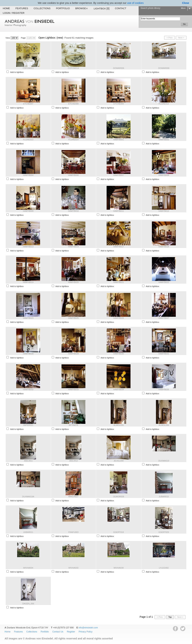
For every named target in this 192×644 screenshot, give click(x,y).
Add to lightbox (17, 72)
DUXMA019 (164, 461)
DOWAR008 (164, 68)
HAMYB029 (73, 354)
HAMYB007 (119, 175)
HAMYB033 (73, 389)
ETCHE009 (119, 104)
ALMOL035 (119, 425)
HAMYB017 (119, 247)
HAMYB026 (119, 318)
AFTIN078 (73, 425)
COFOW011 (28, 68)
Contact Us (58, 632)
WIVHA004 (28, 568)
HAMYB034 (119, 389)
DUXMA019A (28, 497)
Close (186, 3)
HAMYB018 (164, 247)
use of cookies (135, 3)
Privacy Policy (86, 632)
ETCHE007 (28, 104)
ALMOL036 (164, 425)
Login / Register (14, 13)
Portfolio (63, 8)
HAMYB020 (73, 282)
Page (23, 38)
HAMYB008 (164, 175)
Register (71, 632)
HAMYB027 (164, 318)
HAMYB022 (164, 282)
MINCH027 (73, 497)
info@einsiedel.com (88, 628)
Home (6, 8)
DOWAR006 (119, 68)
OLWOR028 (119, 497)
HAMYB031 (164, 354)
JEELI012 (73, 461)
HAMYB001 (119, 140)
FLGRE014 (73, 140)
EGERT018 (119, 532)
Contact (121, 8)
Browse (82, 8)
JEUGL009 (119, 461)
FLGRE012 (164, 104)
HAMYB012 (164, 211)
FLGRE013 (28, 140)
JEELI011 (28, 461)
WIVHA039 (119, 568)
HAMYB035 (164, 389)
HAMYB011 (119, 211)
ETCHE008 (73, 104)
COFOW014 (73, 68)
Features (22, 8)
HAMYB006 (73, 175)
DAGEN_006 (28, 604)
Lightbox (102, 8)
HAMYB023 (28, 318)
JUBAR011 (28, 532)
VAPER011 (28, 425)
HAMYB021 (119, 282)
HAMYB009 (28, 211)
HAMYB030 (119, 354)
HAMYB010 (73, 211)
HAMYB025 (73, 318)
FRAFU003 (73, 532)
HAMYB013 (28, 247)
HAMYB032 (28, 389)
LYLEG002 (164, 568)
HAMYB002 (164, 140)
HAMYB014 (73, 247)
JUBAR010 (164, 497)
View (8, 38)
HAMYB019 (28, 282)
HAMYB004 (28, 175)
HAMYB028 (28, 354)
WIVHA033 (73, 568)
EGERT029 (164, 532)
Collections (42, 8)
